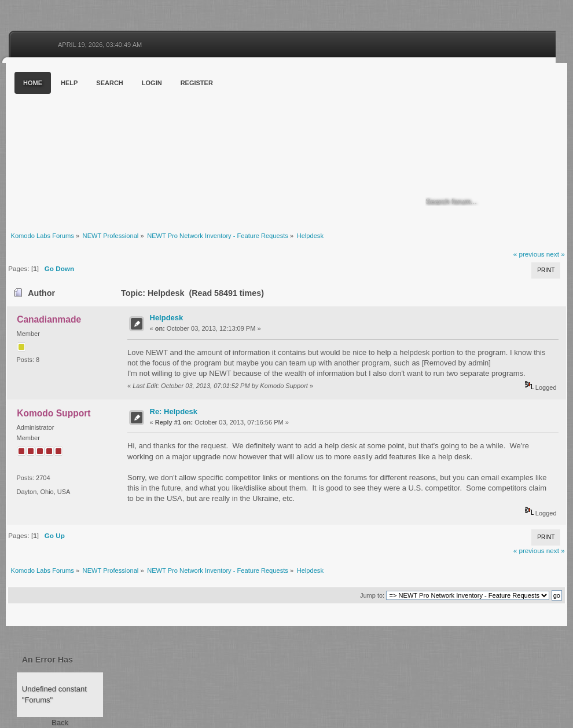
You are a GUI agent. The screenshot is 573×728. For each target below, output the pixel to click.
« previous (529, 254)
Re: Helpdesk (174, 411)
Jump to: (372, 595)
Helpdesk (167, 318)
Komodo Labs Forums (119, 144)
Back (60, 722)
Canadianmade (49, 319)
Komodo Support (54, 413)
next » (556, 254)
